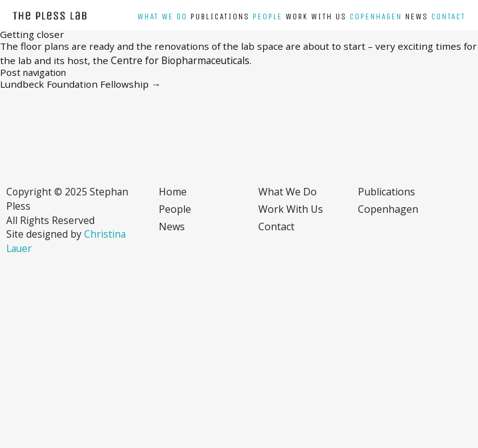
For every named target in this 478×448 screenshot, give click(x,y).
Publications (220, 17)
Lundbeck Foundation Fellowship (81, 84)
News (417, 17)
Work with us (316, 17)
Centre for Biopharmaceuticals (179, 60)
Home (173, 192)
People (268, 17)
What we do (162, 17)
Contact (448, 17)
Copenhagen (376, 17)
